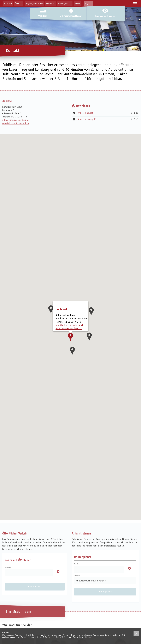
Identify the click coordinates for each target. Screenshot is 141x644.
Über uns (19, 4)
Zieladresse (77, 583)
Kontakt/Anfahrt (65, 4)
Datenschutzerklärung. (82, 637)
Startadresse (8, 575)
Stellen (78, 4)
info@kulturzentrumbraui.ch (16, 127)
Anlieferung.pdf (85, 120)
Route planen (35, 594)
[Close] (86, 304)
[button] (70, 337)
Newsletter (50, 4)
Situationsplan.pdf (87, 127)
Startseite (8, 4)
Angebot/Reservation (34, 4)
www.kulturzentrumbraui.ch (16, 131)
